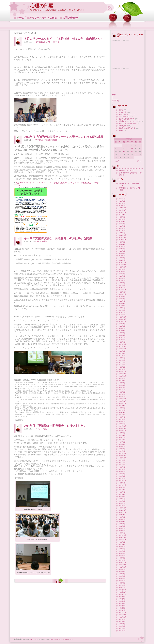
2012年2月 (122, 585)
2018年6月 (122, 412)
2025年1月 (122, 233)
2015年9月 (122, 487)
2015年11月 (123, 483)
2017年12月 (123, 426)
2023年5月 (122, 278)
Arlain (51, 639)
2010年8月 (122, 622)
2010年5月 (122, 628)
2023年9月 (122, 269)
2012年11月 (123, 565)
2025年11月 (123, 210)
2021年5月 (122, 333)
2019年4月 (122, 390)
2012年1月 (122, 587)
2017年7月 (122, 437)
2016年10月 (123, 458)
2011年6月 (122, 603)
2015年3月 (122, 501)
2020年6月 (122, 358)
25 (136, 155)
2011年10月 (123, 594)
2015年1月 (122, 506)
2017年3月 (122, 447)
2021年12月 (123, 317)
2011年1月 (122, 610)
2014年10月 (123, 512)
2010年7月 (122, 624)
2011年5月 (122, 606)
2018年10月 (123, 403)
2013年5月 (122, 551)
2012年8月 (122, 572)
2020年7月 (122, 356)
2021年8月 (122, 326)
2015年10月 (123, 485)
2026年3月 (122, 201)
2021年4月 (122, 335)
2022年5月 (122, 306)
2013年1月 (122, 560)
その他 (121, 110)
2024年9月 (122, 242)
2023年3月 (122, 283)
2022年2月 (122, 312)
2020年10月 (123, 349)
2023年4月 (122, 281)
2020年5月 (122, 360)
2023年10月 (123, 267)
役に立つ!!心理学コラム (127, 128)
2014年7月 (122, 519)
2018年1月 (122, 424)
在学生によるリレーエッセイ (48, 42)
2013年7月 (122, 547)
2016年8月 (122, 462)
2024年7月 (122, 246)
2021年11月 (123, 319)
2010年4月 (122, 631)
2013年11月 (123, 537)
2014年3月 (122, 528)
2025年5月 (122, 224)
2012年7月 (122, 574)
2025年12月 (123, 208)
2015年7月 (122, 492)
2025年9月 (122, 215)
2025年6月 (122, 221)
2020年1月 (122, 369)
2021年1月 (122, 342)
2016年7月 (122, 465)
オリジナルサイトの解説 (43, 18)
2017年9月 (122, 433)
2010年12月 (123, 612)
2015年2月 (122, 503)
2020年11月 (123, 347)
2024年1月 (122, 260)
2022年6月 (122, 303)
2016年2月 (122, 476)
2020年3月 (122, 365)
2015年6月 (122, 494)
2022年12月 (123, 290)
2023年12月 (123, 262)
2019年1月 (122, 397)
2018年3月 (122, 419)
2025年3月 (122, 228)
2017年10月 (123, 431)
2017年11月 (123, 428)
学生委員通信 (123, 126)
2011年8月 (122, 599)
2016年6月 (122, 467)
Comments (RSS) (68, 639)
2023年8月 (122, 271)
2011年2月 (122, 608)
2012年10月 (123, 567)
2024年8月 (122, 244)
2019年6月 (122, 385)
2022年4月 (122, 308)
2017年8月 (122, 435)
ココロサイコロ (124, 117)
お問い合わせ (70, 18)
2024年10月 (123, 240)
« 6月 (117, 161)
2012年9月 (122, 569)
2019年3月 (122, 392)
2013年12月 (123, 535)
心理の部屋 (42, 6)
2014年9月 (122, 515)
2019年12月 (123, 372)
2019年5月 (122, 387)
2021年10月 (123, 322)
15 (124, 151)
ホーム (20, 18)
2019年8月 (122, 381)
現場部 (121, 130)
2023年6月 (122, 276)
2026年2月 (122, 203)
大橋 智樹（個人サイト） (127, 170)
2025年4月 (122, 226)
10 (132, 148)
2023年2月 (122, 285)
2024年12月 (123, 235)
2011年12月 (123, 590)
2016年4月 (122, 472)
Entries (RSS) (58, 639)
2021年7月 (122, 328)
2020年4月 (122, 362)
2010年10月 (123, 617)
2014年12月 (123, 508)
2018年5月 (122, 415)
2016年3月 (122, 474)
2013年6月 (122, 549)
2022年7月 (122, 301)
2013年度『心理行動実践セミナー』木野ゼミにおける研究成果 (64, 137)
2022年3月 (122, 310)
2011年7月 (122, 601)
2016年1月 (122, 478)
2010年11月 (123, 615)
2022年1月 (122, 315)
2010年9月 (122, 619)
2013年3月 (122, 556)
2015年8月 (122, 490)
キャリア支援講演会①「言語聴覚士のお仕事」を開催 (58, 238)
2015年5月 (122, 497)
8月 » (139, 161)
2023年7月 (122, 274)
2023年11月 (123, 265)
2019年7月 (122, 383)
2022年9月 (122, 296)
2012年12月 (123, 562)
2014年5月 (122, 524)
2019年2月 (122, 394)
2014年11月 (123, 510)
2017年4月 (122, 444)
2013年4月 (122, 553)
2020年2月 (122, 367)
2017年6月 (122, 440)
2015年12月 (123, 481)
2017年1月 (122, 451)
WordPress (33, 639)
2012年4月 (122, 581)
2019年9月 (122, 378)
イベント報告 (41, 241)
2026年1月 (122, 206)
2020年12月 (123, 344)
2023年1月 (122, 287)
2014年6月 (122, 522)
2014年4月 (122, 526)
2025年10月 (123, 212)
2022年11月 (123, 292)
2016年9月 (122, 460)
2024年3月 (122, 256)
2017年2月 (122, 449)
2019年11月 (123, 374)
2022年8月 (122, 299)
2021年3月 (122, 337)
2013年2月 (122, 558)
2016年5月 (122, 469)
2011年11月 (123, 592)
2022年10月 (123, 294)
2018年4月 (122, 417)
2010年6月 (122, 626)
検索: (114, 95)
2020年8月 (122, 353)
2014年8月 (122, 517)
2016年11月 (123, 456)
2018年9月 (122, 406)
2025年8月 (122, 217)
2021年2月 (122, 340)
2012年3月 (122, 583)
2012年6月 (122, 576)
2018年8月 (122, 408)
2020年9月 (122, 351)
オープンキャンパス (126, 114)
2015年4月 (122, 499)
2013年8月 (122, 544)
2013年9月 (122, 542)
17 (132, 151)
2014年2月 (122, 531)
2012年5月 (122, 578)
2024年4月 (122, 253)
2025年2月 (122, 231)
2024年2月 (122, 258)
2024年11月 (123, 237)
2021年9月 (122, 324)
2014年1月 (122, 533)
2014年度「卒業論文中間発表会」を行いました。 (55, 426)
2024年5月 (122, 251)
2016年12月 (123, 453)
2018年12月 (123, 399)
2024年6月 (122, 249)
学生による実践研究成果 (46, 140)
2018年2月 (122, 422)
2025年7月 (122, 219)
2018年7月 (122, 410)
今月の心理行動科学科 (126, 119)
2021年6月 (122, 331)
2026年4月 (122, 199)
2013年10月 (123, 540)
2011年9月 (122, 597)
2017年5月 (122, 442)
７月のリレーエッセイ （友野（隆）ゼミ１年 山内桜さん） (64, 39)
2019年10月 (123, 376)
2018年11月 (123, 401)
